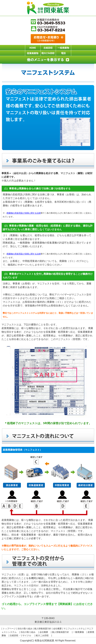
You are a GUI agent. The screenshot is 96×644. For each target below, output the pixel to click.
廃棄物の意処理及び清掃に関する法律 (24, 213)
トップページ (9, 629)
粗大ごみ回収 (43, 635)
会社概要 (57, 629)
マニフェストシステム (74, 629)
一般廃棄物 (80, 632)
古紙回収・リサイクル (22, 635)
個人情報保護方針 (43, 629)
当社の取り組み (25, 629)
